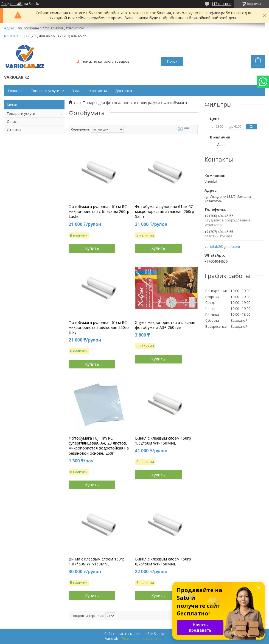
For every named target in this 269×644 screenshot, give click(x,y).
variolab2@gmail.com (222, 247)
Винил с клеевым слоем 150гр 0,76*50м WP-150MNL (163, 562)
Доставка (124, 91)
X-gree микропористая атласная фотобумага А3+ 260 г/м (165, 325)
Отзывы (14, 130)
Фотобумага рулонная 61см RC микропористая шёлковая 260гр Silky (99, 327)
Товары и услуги (45, 91)
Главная (15, 91)
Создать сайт (12, 4)
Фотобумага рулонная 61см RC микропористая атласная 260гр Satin (165, 212)
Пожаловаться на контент (143, 639)
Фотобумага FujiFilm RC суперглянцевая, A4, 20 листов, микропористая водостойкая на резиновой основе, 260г (99, 446)
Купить (92, 248)
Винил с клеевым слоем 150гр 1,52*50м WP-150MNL (163, 441)
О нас (76, 91)
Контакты (98, 91)
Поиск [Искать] (172, 61)
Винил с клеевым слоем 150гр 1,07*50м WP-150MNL (97, 562)
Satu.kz (159, 634)
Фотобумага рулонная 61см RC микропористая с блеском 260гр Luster (99, 212)
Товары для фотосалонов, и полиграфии (121, 103)
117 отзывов (222, 4)
